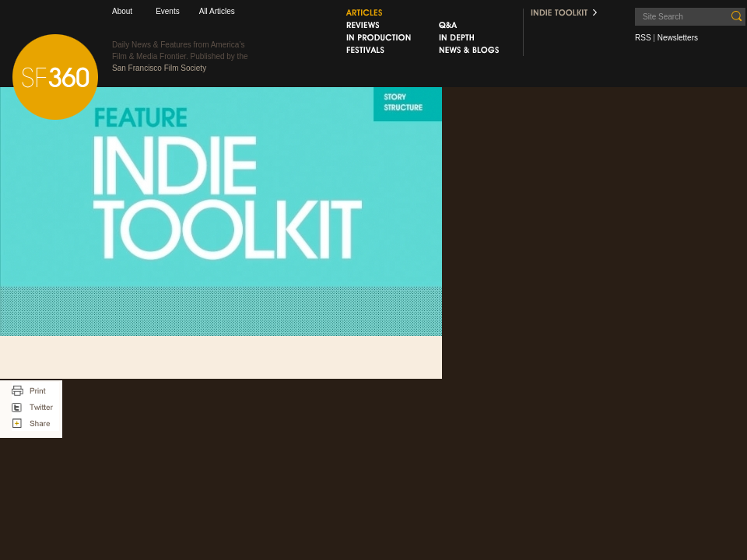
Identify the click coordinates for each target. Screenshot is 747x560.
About (122, 11)
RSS (643, 38)
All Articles (217, 11)
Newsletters (678, 38)
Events (168, 11)
